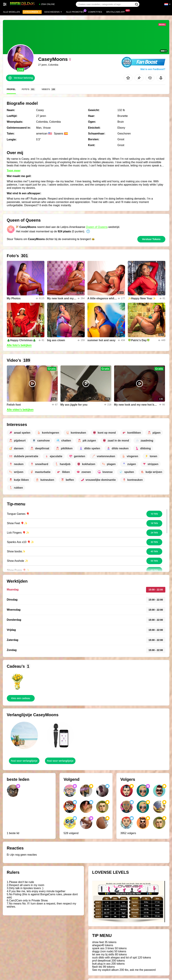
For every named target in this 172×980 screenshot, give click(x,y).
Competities (95, 12)
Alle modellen (12, 12)
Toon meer (14, 171)
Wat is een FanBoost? (153, 69)
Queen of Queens (97, 227)
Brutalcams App (116, 12)
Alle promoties (76, 12)
